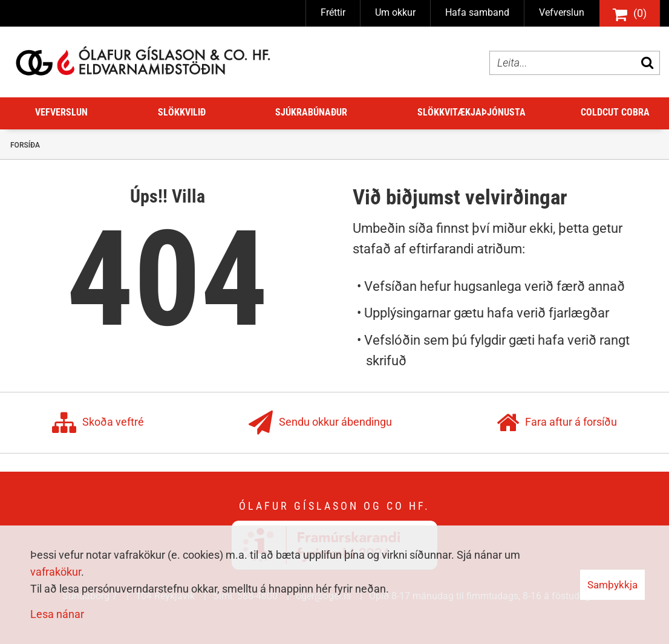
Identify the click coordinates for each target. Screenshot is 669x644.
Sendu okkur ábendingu (320, 423)
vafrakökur (56, 572)
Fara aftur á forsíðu (557, 423)
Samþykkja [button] (612, 585)
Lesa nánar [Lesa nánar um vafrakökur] (57, 614)
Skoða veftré (98, 423)
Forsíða (25, 145)
